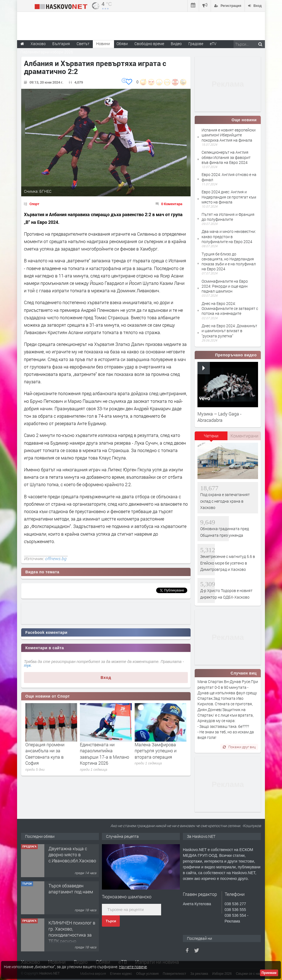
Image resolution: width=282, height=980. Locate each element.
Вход (106, 678)
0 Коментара (172, 204)
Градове (196, 44)
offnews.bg (56, 558)
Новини (103, 44)
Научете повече (133, 967)
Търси (111, 921)
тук (27, 665)
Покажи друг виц (239, 747)
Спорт (34, 204)
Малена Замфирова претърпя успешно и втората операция (156, 751)
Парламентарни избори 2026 (47, 52)
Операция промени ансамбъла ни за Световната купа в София (45, 754)
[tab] (211, 438)
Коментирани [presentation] (244, 436)
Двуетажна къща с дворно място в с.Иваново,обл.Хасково (72, 855)
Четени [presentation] (211, 436)
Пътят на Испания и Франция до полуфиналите (228, 217)
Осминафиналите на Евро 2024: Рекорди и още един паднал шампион (225, 286)
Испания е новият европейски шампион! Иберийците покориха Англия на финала (229, 135)
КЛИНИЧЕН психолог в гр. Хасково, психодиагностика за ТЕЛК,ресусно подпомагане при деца (72, 935)
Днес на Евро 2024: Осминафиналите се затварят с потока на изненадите (230, 308)
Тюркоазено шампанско (127, 897)
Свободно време (149, 44)
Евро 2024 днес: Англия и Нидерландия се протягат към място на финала (229, 197)
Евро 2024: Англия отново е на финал (229, 177)
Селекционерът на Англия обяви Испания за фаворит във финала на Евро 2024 (226, 157)
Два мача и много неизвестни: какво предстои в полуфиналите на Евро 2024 (229, 236)
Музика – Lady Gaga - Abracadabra (219, 417)
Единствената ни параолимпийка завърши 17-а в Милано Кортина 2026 (105, 754)
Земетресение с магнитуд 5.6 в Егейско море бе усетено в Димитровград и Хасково (228, 563)
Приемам (269, 973)
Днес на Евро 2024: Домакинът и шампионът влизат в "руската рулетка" (229, 331)
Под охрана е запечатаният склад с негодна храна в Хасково (225, 501)
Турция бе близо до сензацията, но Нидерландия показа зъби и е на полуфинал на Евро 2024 (229, 261)
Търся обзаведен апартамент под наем (71, 889)
